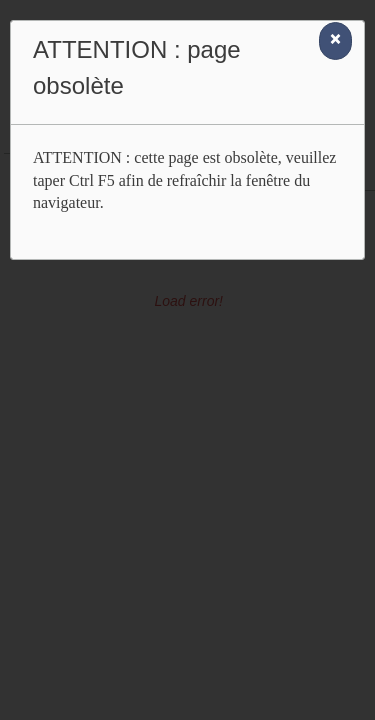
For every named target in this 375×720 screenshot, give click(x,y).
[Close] (335, 41)
